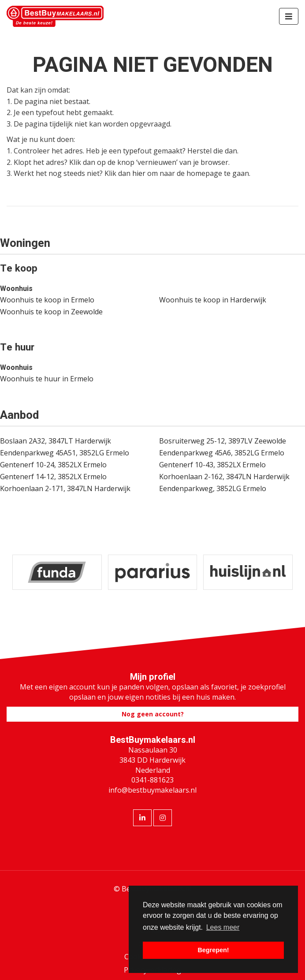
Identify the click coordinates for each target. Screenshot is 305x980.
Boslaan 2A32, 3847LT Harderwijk (56, 441)
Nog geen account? (153, 714)
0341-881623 (152, 780)
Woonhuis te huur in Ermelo (47, 379)
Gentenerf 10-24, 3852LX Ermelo (53, 465)
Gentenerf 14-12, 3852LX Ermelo (53, 477)
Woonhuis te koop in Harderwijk (213, 300)
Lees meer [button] (223, 927)
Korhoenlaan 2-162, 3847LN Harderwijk (224, 477)
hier (139, 173)
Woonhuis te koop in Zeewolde (51, 312)
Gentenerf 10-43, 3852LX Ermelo (212, 465)
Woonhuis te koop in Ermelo (47, 300)
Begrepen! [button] (213, 950)
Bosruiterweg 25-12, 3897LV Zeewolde (223, 441)
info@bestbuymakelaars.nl (152, 790)
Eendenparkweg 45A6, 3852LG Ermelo (222, 453)
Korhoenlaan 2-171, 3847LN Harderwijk (65, 488)
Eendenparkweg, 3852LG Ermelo (213, 488)
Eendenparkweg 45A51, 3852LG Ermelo (65, 453)
